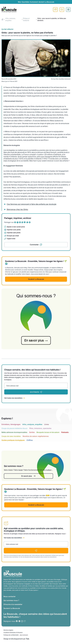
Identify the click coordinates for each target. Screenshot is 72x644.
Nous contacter (10, 596)
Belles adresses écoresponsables (14, 432)
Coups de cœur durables (11, 436)
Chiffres (30, 440)
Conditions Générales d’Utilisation (13, 632)
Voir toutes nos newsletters (13, 398)
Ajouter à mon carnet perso (16, 227)
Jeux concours (24, 635)
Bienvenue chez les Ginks (17, 209)
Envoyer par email (13, 236)
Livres (47, 424)
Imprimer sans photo (14, 233)
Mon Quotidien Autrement (63, 79)
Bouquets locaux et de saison (48, 432)
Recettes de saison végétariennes (36, 436)
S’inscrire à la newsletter (13, 604)
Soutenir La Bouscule (36, 279)
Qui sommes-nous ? (11, 600)
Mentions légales (8, 630)
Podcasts (65, 432)
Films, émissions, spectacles (40, 428)
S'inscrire (55, 10)
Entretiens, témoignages (11, 424)
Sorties (32, 432)
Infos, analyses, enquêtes (32, 424)
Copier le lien (11, 239)
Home (2, 19)
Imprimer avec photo (14, 230)
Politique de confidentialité (11, 635)
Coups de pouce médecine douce (14, 428)
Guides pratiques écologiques (13, 440)
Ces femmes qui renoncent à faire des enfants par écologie (32, 204)
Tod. (28, 639)
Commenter (34, 245)
